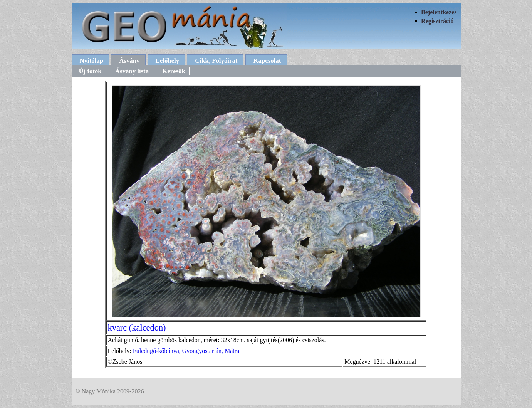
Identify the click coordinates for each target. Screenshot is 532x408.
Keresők (174, 71)
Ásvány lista (132, 71)
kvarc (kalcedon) (137, 328)
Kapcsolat (267, 61)
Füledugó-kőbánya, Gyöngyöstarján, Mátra (186, 351)
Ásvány (129, 61)
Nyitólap (92, 61)
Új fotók (90, 71)
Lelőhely (168, 61)
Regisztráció (437, 21)
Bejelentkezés (439, 12)
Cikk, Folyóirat (216, 61)
